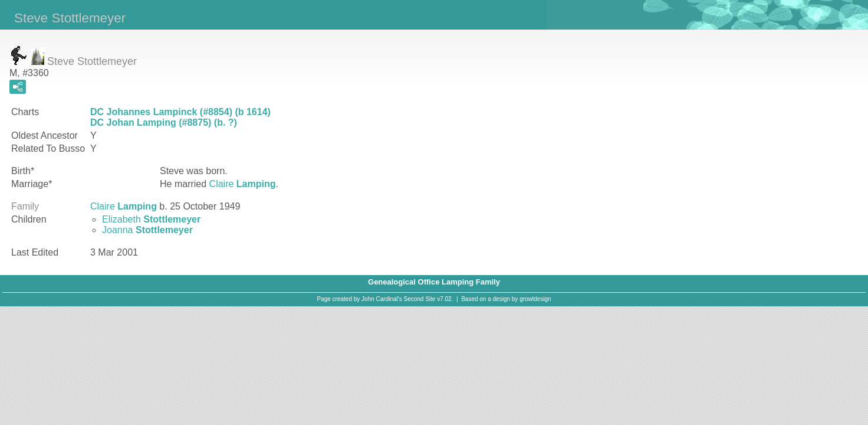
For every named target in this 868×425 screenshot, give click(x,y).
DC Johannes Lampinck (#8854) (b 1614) (180, 112)
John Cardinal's (382, 299)
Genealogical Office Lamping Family (434, 282)
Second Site (420, 299)
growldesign (535, 299)
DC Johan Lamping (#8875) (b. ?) (164, 122)
